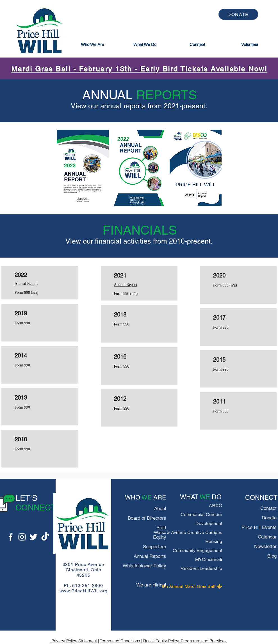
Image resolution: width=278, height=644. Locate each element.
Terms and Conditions (121, 641)
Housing (214, 541)
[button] (92, 44)
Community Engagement (197, 550)
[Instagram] (22, 537)
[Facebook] (11, 537)
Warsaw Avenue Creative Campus (188, 532)
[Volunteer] (250, 44)
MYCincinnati (209, 559)
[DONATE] (238, 14)
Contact (268, 508)
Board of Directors (147, 518)
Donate (269, 518)
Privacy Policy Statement (74, 641)
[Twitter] (34, 537)
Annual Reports (150, 556)
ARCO (216, 506)
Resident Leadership (201, 568)
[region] (83, 168)
